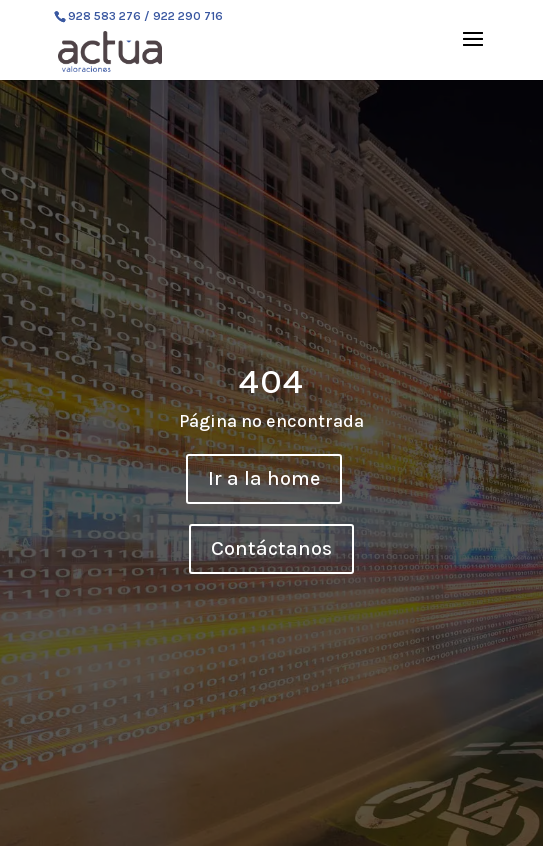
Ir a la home (264, 478)
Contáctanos (271, 548)
